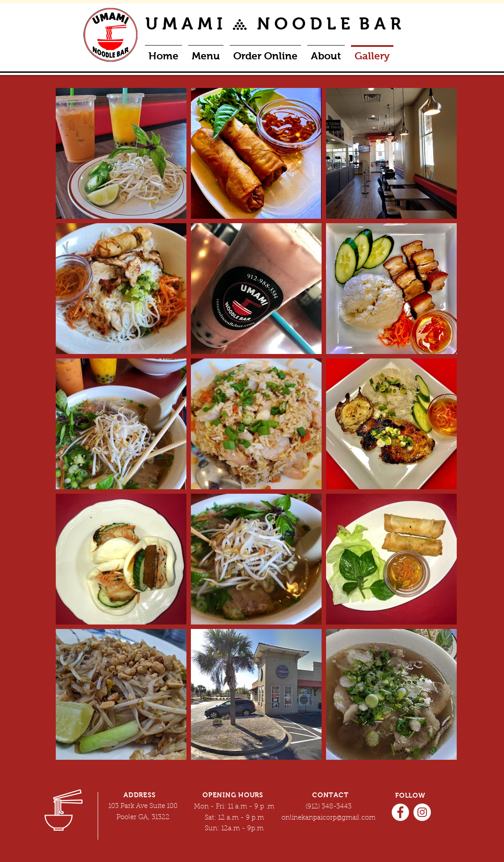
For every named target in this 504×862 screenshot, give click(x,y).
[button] (265, 52)
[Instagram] (422, 812)
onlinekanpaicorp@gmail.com (328, 818)
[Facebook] (400, 812)
